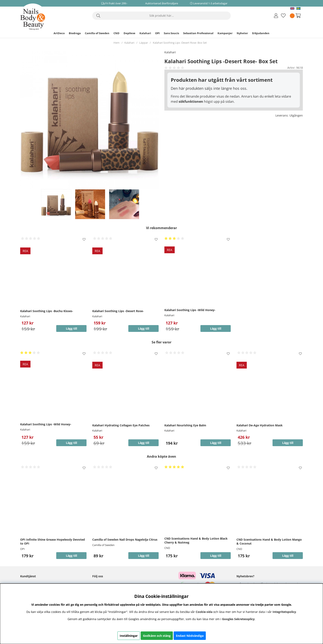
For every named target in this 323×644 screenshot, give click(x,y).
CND (116, 33)
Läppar (144, 43)
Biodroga (75, 33)
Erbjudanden (261, 33)
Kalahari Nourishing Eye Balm (185, 425)
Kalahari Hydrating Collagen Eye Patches (121, 425)
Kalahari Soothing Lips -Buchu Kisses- (47, 311)
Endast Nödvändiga (190, 636)
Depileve (129, 33)
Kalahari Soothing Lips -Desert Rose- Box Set (180, 43)
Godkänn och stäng (157, 636)
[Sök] (161, 16)
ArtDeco (59, 33)
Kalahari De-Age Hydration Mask (260, 425)
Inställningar (129, 636)
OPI (157, 33)
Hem (116, 43)
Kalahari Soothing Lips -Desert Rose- (118, 311)
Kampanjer (225, 33)
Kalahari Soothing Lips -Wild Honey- (190, 310)
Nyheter (242, 33)
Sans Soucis (171, 33)
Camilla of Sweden (97, 33)
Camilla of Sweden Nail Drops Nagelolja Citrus (125, 540)
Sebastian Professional (198, 33)
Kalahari (145, 33)
